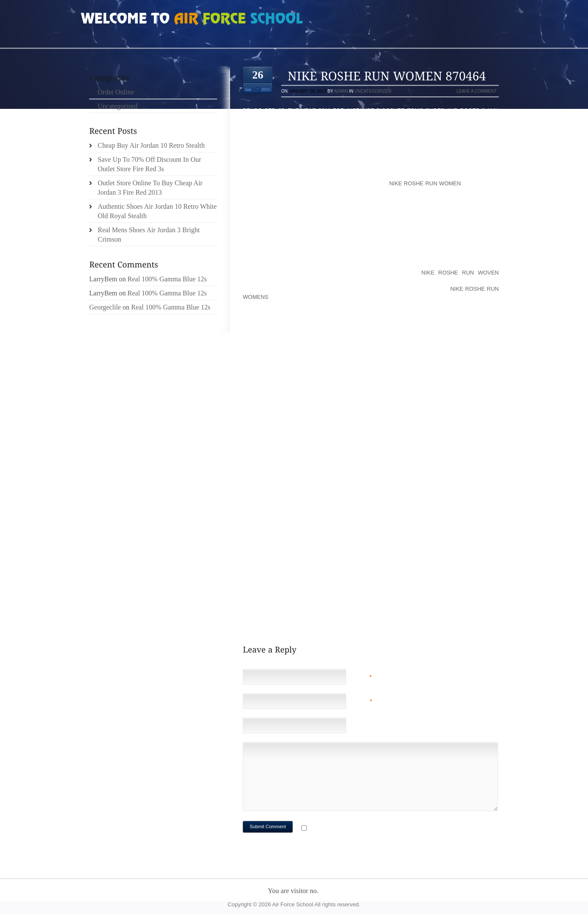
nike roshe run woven (460, 273)
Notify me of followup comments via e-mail (377, 829)
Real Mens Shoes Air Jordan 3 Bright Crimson (149, 235)
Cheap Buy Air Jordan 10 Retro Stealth (151, 145)
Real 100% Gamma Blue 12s (167, 279)
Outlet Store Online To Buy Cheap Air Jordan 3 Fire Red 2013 (150, 188)
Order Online (116, 92)
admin (341, 91)
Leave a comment (477, 91)
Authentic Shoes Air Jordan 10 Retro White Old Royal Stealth (157, 211)
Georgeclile (105, 307)
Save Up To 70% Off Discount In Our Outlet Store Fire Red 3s (149, 164)
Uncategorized (373, 91)
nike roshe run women (425, 183)
